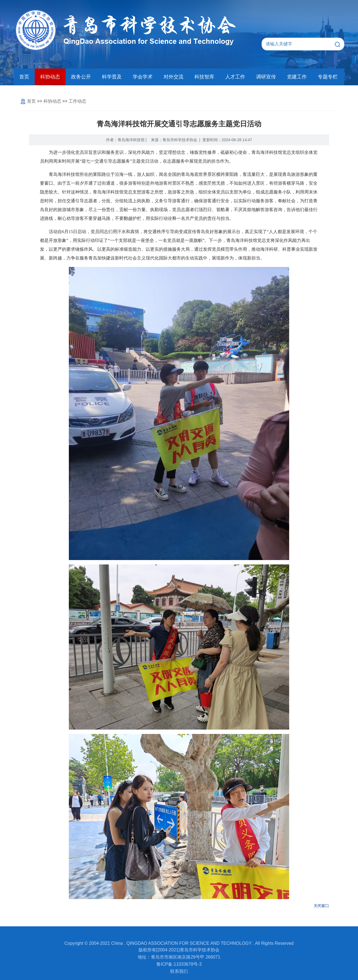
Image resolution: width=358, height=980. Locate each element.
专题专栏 (328, 77)
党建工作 (297, 77)
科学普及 (112, 77)
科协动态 (50, 77)
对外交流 (173, 77)
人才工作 (235, 77)
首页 (24, 77)
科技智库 (204, 77)
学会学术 (143, 77)
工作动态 (77, 101)
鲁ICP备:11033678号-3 (179, 964)
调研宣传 (266, 77)
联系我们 (179, 971)
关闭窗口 (321, 906)
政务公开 (81, 77)
